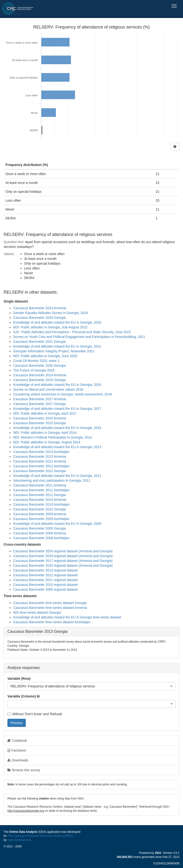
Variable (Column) (22, 696)
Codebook (17, 741)
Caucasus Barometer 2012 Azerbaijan (41, 466)
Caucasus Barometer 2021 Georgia (39, 342)
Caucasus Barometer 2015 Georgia (39, 423)
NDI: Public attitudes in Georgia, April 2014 (45, 433)
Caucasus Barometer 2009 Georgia (39, 528)
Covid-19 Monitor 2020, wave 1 (36, 361)
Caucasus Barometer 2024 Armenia (40, 308)
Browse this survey (24, 770)
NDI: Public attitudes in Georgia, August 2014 (47, 442)
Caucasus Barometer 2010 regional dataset (45, 585)
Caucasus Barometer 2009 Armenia (40, 514)
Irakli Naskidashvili (19, 840)
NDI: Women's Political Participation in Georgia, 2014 (53, 437)
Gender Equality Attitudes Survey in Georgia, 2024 (51, 313)
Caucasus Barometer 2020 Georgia (39, 365)
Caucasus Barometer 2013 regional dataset (45, 570)
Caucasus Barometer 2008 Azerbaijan (41, 538)
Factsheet (17, 750)
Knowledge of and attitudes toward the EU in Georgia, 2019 (57, 385)
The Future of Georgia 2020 (34, 370)
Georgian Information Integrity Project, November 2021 (54, 351)
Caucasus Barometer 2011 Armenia (40, 485)
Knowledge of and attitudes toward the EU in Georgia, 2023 (57, 322)
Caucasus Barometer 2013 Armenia (40, 457)
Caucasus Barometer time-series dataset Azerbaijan (52, 622)
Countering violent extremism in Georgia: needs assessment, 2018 (62, 394)
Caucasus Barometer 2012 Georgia (39, 471)
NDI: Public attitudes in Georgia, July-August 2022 (50, 327)
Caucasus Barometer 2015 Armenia (40, 418)
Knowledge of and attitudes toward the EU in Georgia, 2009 (57, 524)
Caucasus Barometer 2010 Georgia (39, 509)
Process (17, 723)
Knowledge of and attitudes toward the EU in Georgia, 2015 (57, 428)
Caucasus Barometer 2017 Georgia (39, 404)
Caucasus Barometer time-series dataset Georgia (50, 603)
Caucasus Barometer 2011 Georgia (39, 495)
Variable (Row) (19, 679)
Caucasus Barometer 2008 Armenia (40, 533)
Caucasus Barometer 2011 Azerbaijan (41, 490)
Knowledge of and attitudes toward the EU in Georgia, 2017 (57, 409)
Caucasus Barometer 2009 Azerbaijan (41, 519)
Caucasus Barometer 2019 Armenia (40, 375)
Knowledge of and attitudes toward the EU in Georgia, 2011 (57, 476)
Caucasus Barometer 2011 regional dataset (45, 580)
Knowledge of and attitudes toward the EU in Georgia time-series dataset (67, 617)
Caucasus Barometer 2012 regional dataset (45, 575)
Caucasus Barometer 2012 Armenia (40, 461)
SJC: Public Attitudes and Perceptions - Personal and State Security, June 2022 (72, 332)
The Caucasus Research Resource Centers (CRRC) (41, 836)
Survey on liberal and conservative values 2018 (48, 389)
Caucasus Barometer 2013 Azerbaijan (41, 452)
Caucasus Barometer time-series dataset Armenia (50, 608)
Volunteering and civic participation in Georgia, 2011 (52, 480)
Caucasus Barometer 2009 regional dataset (45, 589)
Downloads (18, 760)
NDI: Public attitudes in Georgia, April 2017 (45, 413)
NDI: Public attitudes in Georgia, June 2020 (45, 356)
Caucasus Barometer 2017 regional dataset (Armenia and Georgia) (63, 561)
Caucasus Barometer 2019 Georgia (39, 380)
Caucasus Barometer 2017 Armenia (40, 399)
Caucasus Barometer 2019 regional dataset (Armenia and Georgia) (63, 556)
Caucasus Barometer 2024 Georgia (39, 318)
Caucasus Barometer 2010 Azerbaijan (41, 504)
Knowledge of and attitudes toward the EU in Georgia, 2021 (57, 346)
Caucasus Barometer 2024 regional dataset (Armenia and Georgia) (63, 551)
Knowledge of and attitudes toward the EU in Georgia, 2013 (57, 447)
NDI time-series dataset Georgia (37, 612)
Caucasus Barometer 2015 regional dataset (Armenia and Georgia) (63, 565)
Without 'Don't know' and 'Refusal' (35, 714)
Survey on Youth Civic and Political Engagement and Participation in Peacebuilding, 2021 (79, 337)
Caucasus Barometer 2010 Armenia (40, 500)
